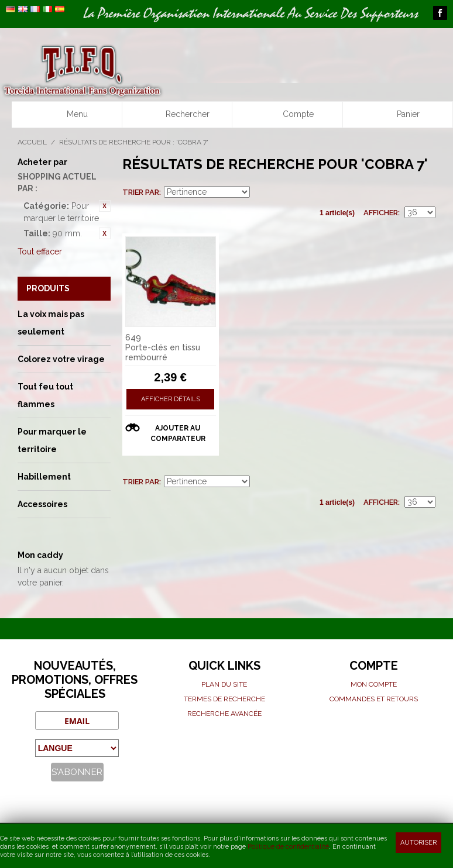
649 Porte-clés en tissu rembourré (163, 347)
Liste (427, 192)
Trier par (141, 192)
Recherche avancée (224, 714)
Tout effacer (40, 252)
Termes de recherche (224, 699)
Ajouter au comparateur (178, 433)
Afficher (381, 213)
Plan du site (224, 684)
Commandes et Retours (374, 699)
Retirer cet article (105, 206)
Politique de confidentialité (288, 847)
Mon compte (374, 684)
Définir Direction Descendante (260, 192)
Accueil (32, 142)
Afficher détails (171, 399)
